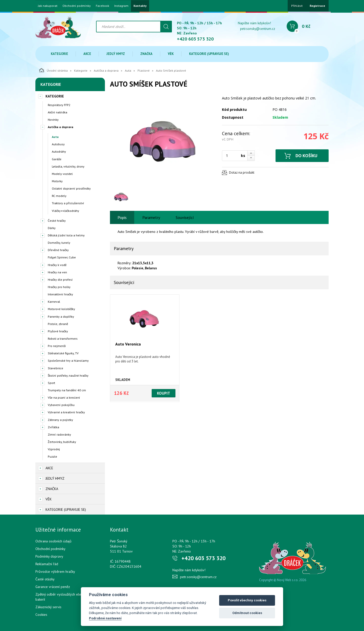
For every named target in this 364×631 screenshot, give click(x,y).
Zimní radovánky (59, 434)
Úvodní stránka (53, 70)
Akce (87, 54)
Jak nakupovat (48, 6)
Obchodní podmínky (77, 6)
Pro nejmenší (57, 346)
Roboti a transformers (63, 339)
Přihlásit (297, 6)
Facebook (103, 6)
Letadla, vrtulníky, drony (68, 166)
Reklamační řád (47, 564)
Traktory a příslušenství (68, 203)
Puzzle (52, 456)
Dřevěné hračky (58, 250)
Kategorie (59, 54)
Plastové (144, 70)
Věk (171, 54)
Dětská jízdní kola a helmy (66, 235)
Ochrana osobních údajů (53, 541)
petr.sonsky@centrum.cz (258, 29)
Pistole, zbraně (58, 324)
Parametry (151, 217)
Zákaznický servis (48, 607)
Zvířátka (53, 427)
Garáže (57, 159)
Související (185, 217)
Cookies (41, 615)
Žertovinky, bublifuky (62, 442)
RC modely (59, 196)
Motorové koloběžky (61, 309)
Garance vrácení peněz (53, 587)
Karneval (54, 302)
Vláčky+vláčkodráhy (65, 211)
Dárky (52, 228)
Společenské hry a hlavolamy (68, 361)
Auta (128, 70)
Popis (122, 217)
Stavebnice (55, 368)
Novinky (53, 120)
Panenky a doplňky (61, 317)
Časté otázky (45, 579)
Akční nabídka (58, 112)
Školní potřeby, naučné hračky (68, 375)
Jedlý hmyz (116, 54)
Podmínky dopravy (49, 556)
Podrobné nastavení (105, 618)
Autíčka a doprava (106, 70)
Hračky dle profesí (60, 280)
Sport (51, 383)
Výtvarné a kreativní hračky (66, 412)
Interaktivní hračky (60, 294)
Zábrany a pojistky (60, 420)
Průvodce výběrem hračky (55, 572)
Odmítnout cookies (247, 613)
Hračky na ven (57, 272)
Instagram (121, 6)
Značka (146, 54)
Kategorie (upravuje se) (209, 54)
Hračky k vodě (57, 265)
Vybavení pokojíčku (61, 405)
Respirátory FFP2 (59, 105)
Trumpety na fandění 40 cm (67, 390)
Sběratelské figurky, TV (63, 353)
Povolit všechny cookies (247, 600)
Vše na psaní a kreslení (64, 398)
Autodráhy (59, 151)
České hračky (57, 221)
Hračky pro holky (59, 287)
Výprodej (54, 449)
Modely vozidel (62, 174)
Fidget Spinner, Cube (62, 257)
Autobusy (58, 144)
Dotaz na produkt (242, 172)
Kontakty (140, 6)
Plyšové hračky (58, 331)
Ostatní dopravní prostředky (71, 188)
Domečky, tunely (59, 243)
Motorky (57, 181)
